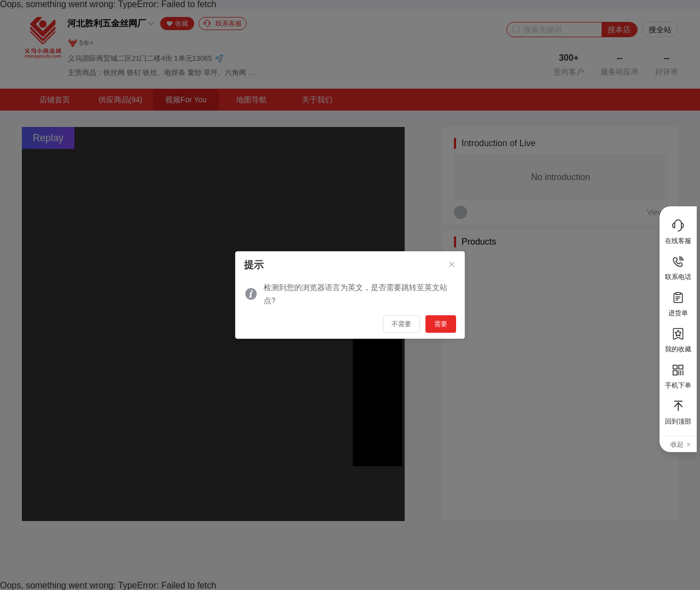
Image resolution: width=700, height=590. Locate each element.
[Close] (452, 265)
